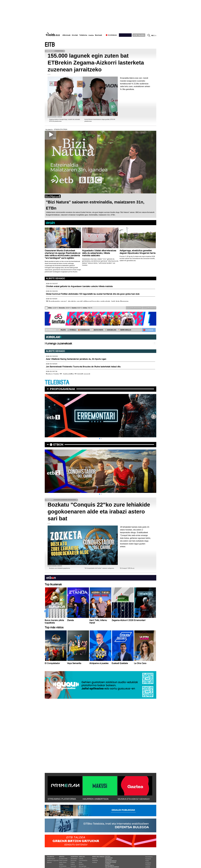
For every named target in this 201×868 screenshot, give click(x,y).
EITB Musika (63, 866)
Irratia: (62, 857)
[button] (100, 439)
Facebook (148, 859)
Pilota (80, 862)
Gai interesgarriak (112, 867)
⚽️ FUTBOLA (72, 330)
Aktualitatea (74, 859)
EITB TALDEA (139, 35)
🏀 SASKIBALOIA (84, 330)
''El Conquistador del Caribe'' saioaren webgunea (99, 568)
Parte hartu (110, 865)
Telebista (83, 35)
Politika (73, 862)
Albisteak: (75, 857)
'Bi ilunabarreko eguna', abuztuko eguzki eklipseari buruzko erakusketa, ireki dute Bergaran (87, 302)
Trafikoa (108, 859)
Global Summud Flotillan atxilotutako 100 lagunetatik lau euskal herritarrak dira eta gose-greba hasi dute (93, 294)
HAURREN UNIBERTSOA (96, 799)
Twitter (147, 861)
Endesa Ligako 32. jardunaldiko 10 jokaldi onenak (68, 374)
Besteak (98, 35)
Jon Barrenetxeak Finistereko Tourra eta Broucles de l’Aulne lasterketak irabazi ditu (83, 367)
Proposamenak (62, 389)
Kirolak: (82, 857)
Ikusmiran (73, 866)
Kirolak (75, 35)
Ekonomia (74, 860)
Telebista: (51, 857)
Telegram (148, 865)
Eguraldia (109, 858)
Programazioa (51, 859)
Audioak (95, 862)
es (155, 35)
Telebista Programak (53, 860)
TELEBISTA (57, 383)
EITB (50, 45)
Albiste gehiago (55, 278)
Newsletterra (149, 857)
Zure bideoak (150, 308)
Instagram (148, 863)
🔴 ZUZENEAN (148, 330)
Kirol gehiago (83, 866)
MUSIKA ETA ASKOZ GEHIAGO (134, 799)
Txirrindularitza (83, 860)
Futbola (81, 859)
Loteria (108, 864)
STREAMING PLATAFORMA (62, 799)
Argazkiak (95, 860)
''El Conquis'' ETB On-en (127, 568)
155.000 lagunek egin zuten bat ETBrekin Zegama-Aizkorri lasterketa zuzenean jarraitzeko (96, 63)
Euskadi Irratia (63, 859)
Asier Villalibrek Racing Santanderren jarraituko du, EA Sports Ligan (76, 359)
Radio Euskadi (63, 860)
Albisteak (66, 35)
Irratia (91, 35)
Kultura (73, 864)
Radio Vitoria (63, 862)
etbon (58, 445)
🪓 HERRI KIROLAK (125, 330)
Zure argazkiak (134, 308)
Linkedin (148, 867)
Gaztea (61, 864)
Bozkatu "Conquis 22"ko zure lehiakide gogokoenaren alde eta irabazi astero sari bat (99, 512)
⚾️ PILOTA (62, 330)
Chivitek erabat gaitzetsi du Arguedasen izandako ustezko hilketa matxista (79, 286)
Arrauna (81, 864)
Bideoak (49, 862)
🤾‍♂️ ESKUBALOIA (111, 330)
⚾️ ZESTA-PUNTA (97, 330)
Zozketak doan (111, 862)
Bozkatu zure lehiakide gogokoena (60, 568)
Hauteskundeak (111, 861)
